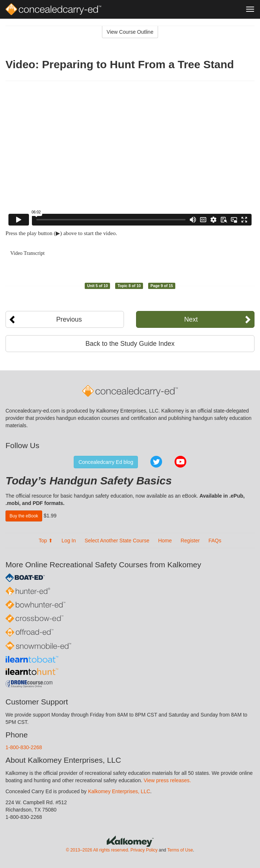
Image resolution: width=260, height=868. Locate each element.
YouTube (180, 462)
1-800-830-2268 (24, 747)
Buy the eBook (24, 516)
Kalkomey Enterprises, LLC (119, 791)
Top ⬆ (45, 541)
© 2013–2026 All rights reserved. (98, 850)
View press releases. (167, 780)
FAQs (215, 541)
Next (191, 319)
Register (190, 541)
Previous (69, 319)
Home (165, 541)
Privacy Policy (144, 850)
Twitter (156, 462)
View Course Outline (130, 32)
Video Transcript (28, 253)
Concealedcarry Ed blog (106, 462)
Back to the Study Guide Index (130, 344)
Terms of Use (180, 850)
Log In (69, 541)
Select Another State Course (117, 541)
